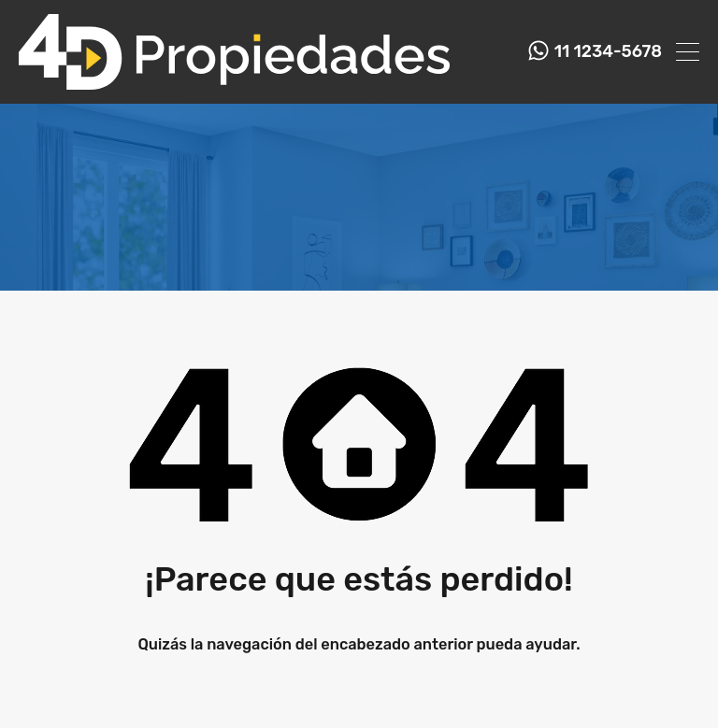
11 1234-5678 (608, 52)
